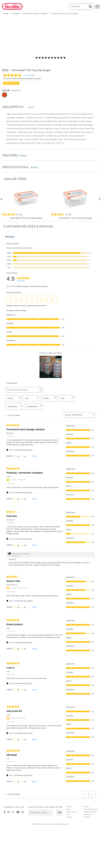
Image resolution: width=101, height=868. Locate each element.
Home (6, 14)
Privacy (86, 807)
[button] (60, 812)
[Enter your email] (41, 812)
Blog (68, 809)
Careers (69, 807)
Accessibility (88, 814)
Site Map (87, 817)
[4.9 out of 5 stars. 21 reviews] (26, 214)
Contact (69, 817)
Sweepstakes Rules (90, 812)
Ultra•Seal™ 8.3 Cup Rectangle (26, 218)
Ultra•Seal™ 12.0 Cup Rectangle (75, 218)
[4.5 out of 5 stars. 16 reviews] (75, 214)
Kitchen (15, 14)
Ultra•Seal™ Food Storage (35, 14)
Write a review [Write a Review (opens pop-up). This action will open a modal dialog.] (11, 83)
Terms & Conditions (91, 809)
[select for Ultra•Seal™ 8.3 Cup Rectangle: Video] (64, 58)
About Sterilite (72, 812)
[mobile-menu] (97, 6)
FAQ (68, 814)
